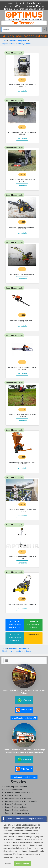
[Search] (22, 29)
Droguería (10, 9)
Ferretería (12, 3)
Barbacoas (30, 9)
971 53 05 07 (24, 710)
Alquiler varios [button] (33, 634)
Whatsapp (24, 700)
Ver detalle (22, 91)
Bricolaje (31, 6)
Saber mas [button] (20, 857)
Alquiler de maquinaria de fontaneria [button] (15, 637)
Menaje (37, 3)
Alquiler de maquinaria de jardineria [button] (33, 624)
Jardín (22, 3)
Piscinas (21, 6)
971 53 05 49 (24, 769)
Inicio (4, 41)
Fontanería (10, 6)
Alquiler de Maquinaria (18, 41)
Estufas (20, 9)
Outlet (40, 9)
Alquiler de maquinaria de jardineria (17, 43)
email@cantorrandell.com (24, 718)
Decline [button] (8, 864)
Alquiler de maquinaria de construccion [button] (15, 624)
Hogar (29, 3)
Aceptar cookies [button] (22, 864)
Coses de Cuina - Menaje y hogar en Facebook (23, 819)
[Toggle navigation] (7, 661)
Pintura (40, 6)
